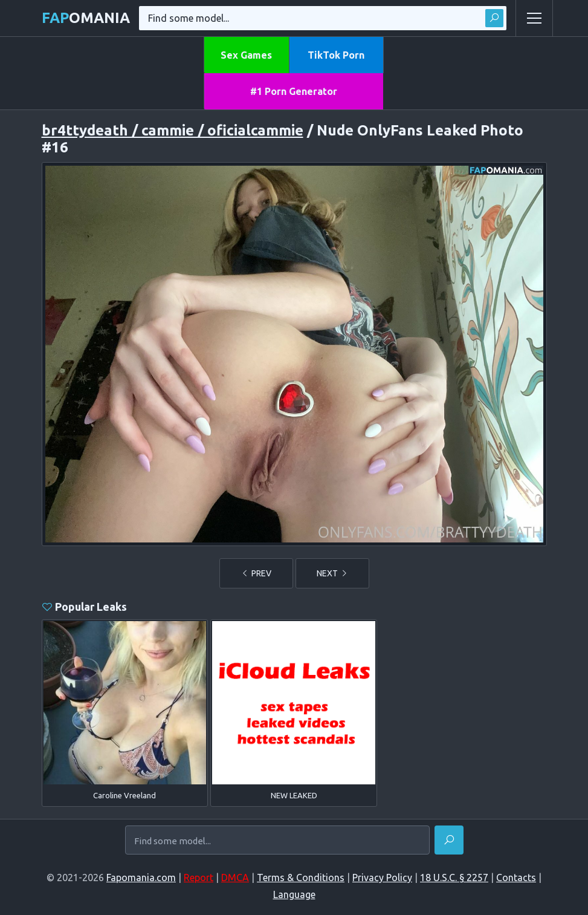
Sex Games (246, 55)
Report (199, 878)
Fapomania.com (141, 878)
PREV (256, 573)
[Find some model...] (277, 841)
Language (294, 894)
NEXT (332, 573)
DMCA (235, 878)
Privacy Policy (382, 878)
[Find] (449, 840)
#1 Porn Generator (294, 91)
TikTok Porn (336, 55)
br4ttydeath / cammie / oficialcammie (173, 130)
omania (86, 18)
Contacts (516, 878)
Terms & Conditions (301, 878)
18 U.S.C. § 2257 (454, 878)
